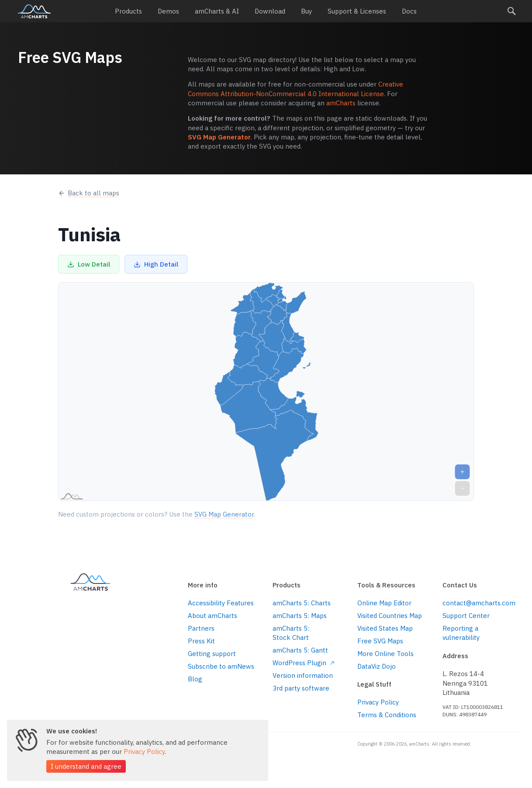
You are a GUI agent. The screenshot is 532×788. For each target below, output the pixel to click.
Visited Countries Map (390, 616)
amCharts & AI (217, 11)
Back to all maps (89, 193)
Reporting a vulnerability (461, 633)
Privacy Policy (378, 702)
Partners (201, 628)
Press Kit (201, 641)
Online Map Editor (384, 603)
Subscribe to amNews (221, 666)
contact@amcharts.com (478, 603)
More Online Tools (385, 654)
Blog (195, 679)
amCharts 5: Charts (302, 603)
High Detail (156, 264)
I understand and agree (86, 766)
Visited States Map (385, 628)
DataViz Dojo (377, 666)
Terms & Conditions (387, 715)
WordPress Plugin (303, 663)
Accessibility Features (221, 603)
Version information (303, 675)
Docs (409, 11)
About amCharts (212, 616)
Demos (168, 11)
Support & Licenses (357, 11)
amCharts (34, 11)
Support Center (466, 616)
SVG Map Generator (219, 137)
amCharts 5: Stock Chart (291, 633)
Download (270, 11)
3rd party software (301, 688)
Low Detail (89, 264)
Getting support (212, 654)
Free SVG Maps (380, 641)
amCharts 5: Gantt (300, 650)
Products (128, 11)
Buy (306, 11)
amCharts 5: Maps (300, 616)
